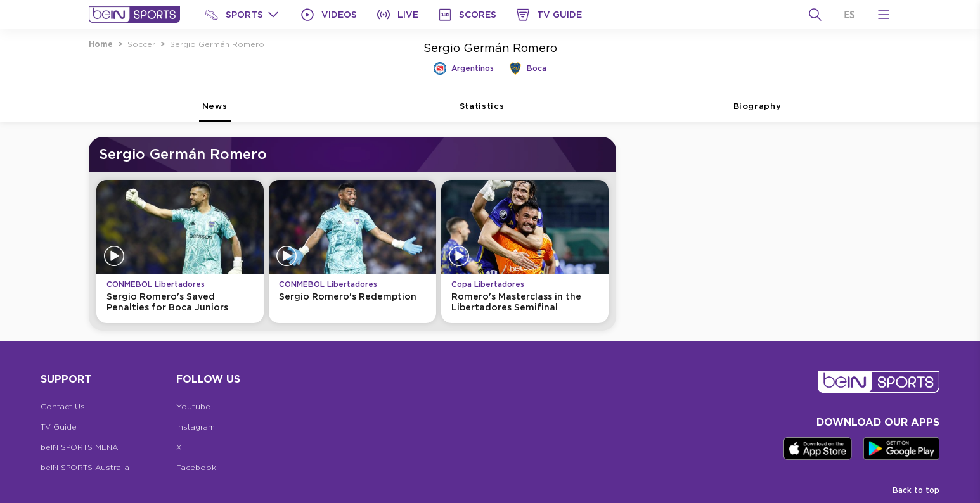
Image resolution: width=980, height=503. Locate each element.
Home (101, 44)
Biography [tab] (758, 111)
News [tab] (215, 111)
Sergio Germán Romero (217, 44)
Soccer (141, 44)
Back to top (916, 490)
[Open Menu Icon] (884, 15)
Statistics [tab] (482, 111)
